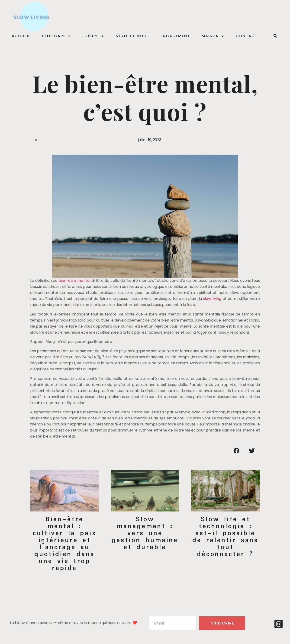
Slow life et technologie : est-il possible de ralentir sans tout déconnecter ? (225, 537)
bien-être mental (74, 281)
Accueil (21, 36)
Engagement (175, 36)
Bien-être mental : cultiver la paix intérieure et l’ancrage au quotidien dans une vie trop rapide (65, 544)
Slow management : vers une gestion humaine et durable (145, 533)
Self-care (56, 36)
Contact (247, 36)
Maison (213, 36)
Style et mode (132, 36)
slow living (212, 299)
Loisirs (93, 36)
